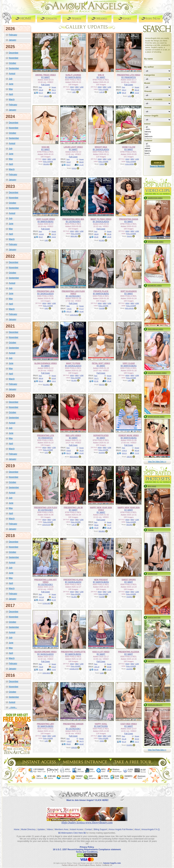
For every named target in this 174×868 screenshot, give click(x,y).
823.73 (41, 93)
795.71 (54, 90)
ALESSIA (102, 453)
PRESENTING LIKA (46, 291)
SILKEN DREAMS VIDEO (46, 652)
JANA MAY (46, 673)
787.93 (137, 739)
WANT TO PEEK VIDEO (101, 219)
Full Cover (46, 85)
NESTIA (102, 385)
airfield (158, 149)
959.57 (124, 90)
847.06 (96, 381)
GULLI (74, 168)
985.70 (54, 597)
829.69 (54, 378)
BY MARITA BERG (73, 77)
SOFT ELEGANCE (129, 291)
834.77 (68, 165)
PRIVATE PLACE (101, 291)
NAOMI (102, 308)
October (13, 63)
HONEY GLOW (129, 147)
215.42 (137, 93)
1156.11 (124, 450)
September (14, 68)
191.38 (109, 381)
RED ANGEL (129, 308)
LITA (129, 96)
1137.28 (41, 597)
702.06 (41, 670)
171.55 (137, 453)
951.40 (124, 739)
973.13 (81, 309)
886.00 (96, 670)
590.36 (109, 234)
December (14, 53)
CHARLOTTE (74, 669)
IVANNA (129, 597)
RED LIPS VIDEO (73, 435)
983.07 (41, 237)
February (13, 35)
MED (77, 87)
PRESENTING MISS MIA (73, 219)
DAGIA (130, 236)
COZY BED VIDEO (129, 724)
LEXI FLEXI (74, 315)
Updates (41, 829)
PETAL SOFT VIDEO (101, 363)
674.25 (54, 667)
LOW (82, 87)
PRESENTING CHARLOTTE (73, 652)
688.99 (96, 234)
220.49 (81, 453)
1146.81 (69, 309)
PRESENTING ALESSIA (129, 652)
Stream (54, 87)
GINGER (74, 747)
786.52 (109, 378)
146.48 (109, 528)
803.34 (137, 90)
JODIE (102, 741)
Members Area (61, 829)
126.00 (109, 237)
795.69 (96, 528)
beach (158, 153)
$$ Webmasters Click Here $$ (72, 833)
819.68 (109, 667)
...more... (13, 707)
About (137, 829)
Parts (40, 87)
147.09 (109, 670)
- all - (158, 127)
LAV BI (102, 92)
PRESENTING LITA (46, 435)
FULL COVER (76, 89)
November (14, 58)
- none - (158, 129)
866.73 (68, 453)
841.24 (124, 742)
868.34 (41, 381)
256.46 (81, 311)
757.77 (109, 525)
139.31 (54, 381)
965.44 (137, 450)
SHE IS (101, 75)
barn (158, 134)
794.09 (41, 667)
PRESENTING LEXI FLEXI (45, 507)
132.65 (54, 670)
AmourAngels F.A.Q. (151, 829)
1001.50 (97, 667)
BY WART (45, 77)
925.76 (54, 234)
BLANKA (46, 385)
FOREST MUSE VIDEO (129, 435)
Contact (88, 829)
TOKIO (102, 164)
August (12, 73)
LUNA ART (46, 603)
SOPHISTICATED (101, 435)
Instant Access (77, 829)
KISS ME (45, 147)
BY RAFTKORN (101, 726)
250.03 (54, 237)
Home (17, 829)
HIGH (72, 87)
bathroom (158, 137)
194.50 (54, 93)
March (12, 99)
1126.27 (69, 741)
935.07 (69, 162)
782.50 (81, 450)
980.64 (41, 378)
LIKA (46, 308)
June (11, 84)
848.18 (124, 93)
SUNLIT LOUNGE (73, 75)
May (11, 89)
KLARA (102, 240)
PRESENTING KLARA (73, 580)
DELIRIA (46, 164)
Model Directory (28, 829)
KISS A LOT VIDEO (101, 652)
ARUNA (129, 457)
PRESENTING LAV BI (73, 507)
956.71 (96, 378)
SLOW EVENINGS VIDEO (46, 363)
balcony (158, 132)
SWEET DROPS (129, 580)
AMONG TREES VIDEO (45, 75)
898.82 (96, 525)
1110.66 (41, 234)
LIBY (74, 92)
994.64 (68, 744)
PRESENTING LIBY (46, 724)
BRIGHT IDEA (101, 147)
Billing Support (100, 829)
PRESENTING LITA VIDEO (129, 75)
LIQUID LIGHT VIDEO (73, 147)
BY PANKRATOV (129, 77)
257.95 (54, 600)
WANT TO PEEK (73, 363)
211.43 (81, 165)
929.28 (41, 90)
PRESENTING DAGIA (129, 219)
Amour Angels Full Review (121, 829)
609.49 (96, 237)
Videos (50, 829)
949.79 (81, 741)
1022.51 (124, 453)
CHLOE (46, 96)
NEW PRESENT (101, 580)
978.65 (69, 450)
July (11, 79)
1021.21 (69, 311)
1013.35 (41, 600)
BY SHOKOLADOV (101, 149)
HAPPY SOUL (101, 724)
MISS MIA (74, 236)
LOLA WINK (129, 164)
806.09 (81, 162)
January (13, 40)
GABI (102, 673)
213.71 (137, 742)
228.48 (81, 744)
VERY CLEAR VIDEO (46, 219)
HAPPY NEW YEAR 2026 (129, 507)
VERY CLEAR (129, 363)
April (11, 94)
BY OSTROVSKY (73, 221)
